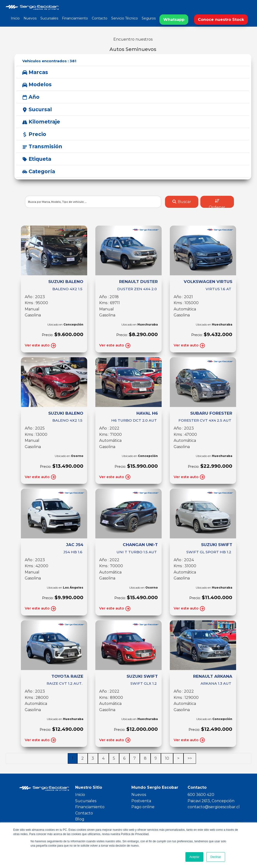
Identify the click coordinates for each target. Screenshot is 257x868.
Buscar (182, 202)
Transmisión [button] (42, 146)
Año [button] (31, 97)
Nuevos (30, 18)
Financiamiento (75, 18)
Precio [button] (34, 134)
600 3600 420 (201, 795)
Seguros (149, 18)
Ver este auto (41, 346)
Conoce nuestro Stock (221, 20)
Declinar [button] (216, 857)
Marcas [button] (35, 72)
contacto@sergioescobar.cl (214, 807)
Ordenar (217, 203)
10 (167, 758)
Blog (80, 819)
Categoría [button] (39, 171)
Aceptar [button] (194, 857)
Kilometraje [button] (41, 122)
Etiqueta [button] (37, 159)
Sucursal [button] (37, 109)
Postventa (141, 801)
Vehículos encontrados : (49, 61)
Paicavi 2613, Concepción (211, 801)
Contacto (100, 18)
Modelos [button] (37, 84)
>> (190, 758)
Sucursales (49, 18)
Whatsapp (174, 20)
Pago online (143, 807)
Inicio (15, 18)
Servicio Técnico (125, 18)
